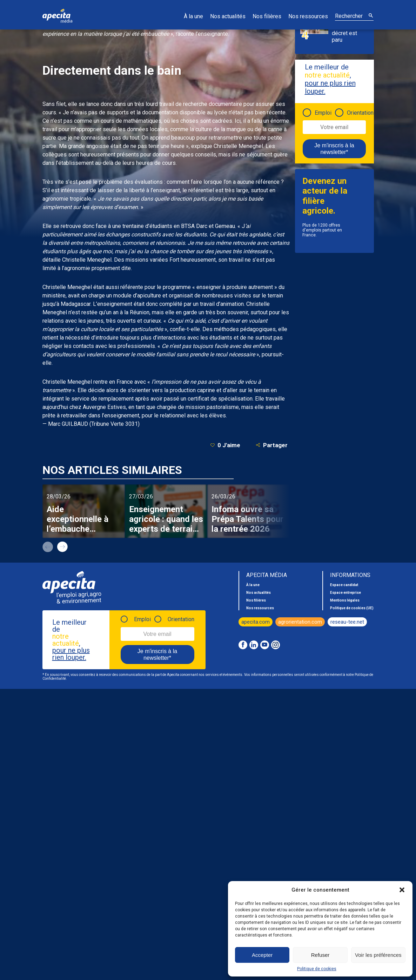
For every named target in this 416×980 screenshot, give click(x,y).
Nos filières (267, 16)
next (62, 547)
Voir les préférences (378, 955)
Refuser (320, 955)
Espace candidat (344, 585)
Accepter (262, 955)
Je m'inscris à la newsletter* (334, 149)
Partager (272, 445)
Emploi (323, 113)
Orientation (360, 113)
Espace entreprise (345, 593)
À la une (193, 16)
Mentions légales (345, 600)
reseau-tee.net (347, 622)
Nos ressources (308, 16)
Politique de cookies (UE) (352, 608)
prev (48, 547)
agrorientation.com (300, 622)
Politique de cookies (317, 969)
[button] (402, 890)
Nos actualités (228, 16)
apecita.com (256, 622)
